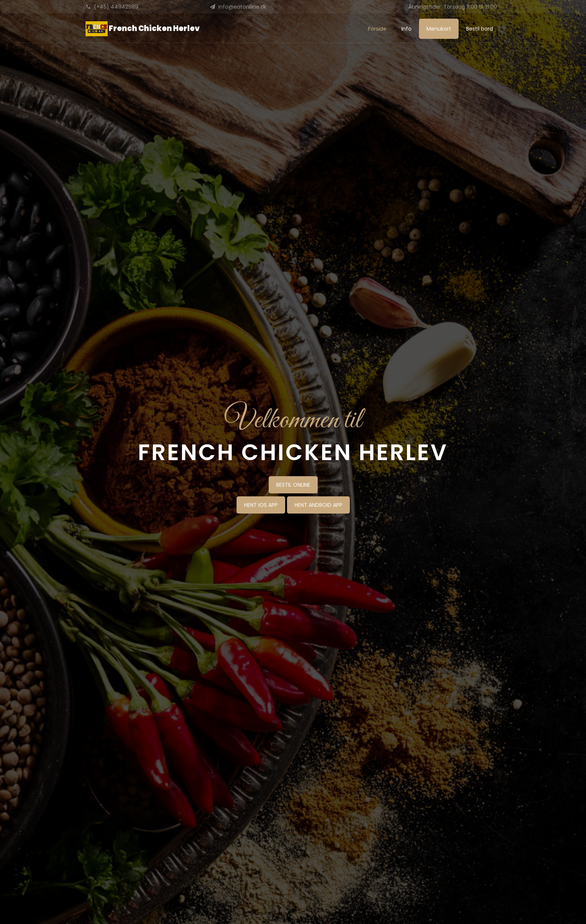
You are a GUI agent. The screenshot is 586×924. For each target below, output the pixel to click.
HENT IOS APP (261, 505)
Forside (377, 29)
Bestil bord (479, 29)
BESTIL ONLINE (293, 485)
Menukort (439, 29)
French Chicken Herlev (143, 29)
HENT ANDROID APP (318, 505)
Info (406, 29)
